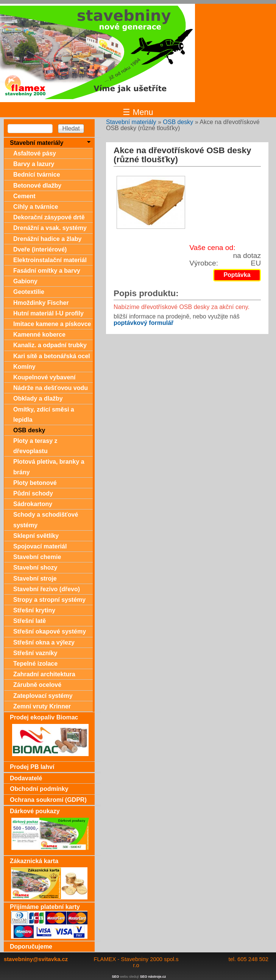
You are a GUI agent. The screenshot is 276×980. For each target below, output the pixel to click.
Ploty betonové (35, 483)
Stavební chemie (37, 557)
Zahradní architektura (44, 674)
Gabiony (25, 281)
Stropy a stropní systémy (49, 600)
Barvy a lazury (34, 164)
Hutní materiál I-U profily (48, 313)
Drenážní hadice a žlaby (48, 239)
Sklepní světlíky (36, 536)
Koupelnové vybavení (44, 377)
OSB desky (178, 122)
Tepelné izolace (35, 664)
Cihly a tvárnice (36, 207)
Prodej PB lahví (32, 767)
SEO (116, 977)
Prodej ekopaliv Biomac (44, 717)
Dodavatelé (26, 778)
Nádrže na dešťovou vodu (51, 388)
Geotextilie (29, 292)
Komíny (24, 367)
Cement (24, 196)
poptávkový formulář (143, 323)
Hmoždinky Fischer (41, 303)
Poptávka (237, 275)
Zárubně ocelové (37, 685)
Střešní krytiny (34, 610)
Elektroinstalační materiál (50, 260)
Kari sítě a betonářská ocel (52, 356)
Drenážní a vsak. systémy (50, 228)
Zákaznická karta (34, 861)
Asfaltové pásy (35, 153)
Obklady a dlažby (38, 398)
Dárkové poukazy (35, 811)
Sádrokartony (33, 504)
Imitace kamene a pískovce (52, 324)
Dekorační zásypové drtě (49, 217)
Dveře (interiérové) (40, 249)
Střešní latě (30, 621)
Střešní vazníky (35, 653)
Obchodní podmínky (39, 789)
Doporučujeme (31, 947)
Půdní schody (33, 493)
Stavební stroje (35, 579)
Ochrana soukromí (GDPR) (48, 800)
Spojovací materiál (40, 546)
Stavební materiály (131, 122)
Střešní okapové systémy (50, 631)
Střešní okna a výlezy (44, 642)
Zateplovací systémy (43, 696)
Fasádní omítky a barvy (47, 271)
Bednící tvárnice (37, 175)
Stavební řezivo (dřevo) (47, 589)
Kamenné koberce (39, 335)
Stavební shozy (35, 568)
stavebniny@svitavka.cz (36, 959)
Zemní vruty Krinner (42, 706)
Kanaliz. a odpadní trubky (50, 345)
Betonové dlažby (37, 186)
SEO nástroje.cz (153, 977)
